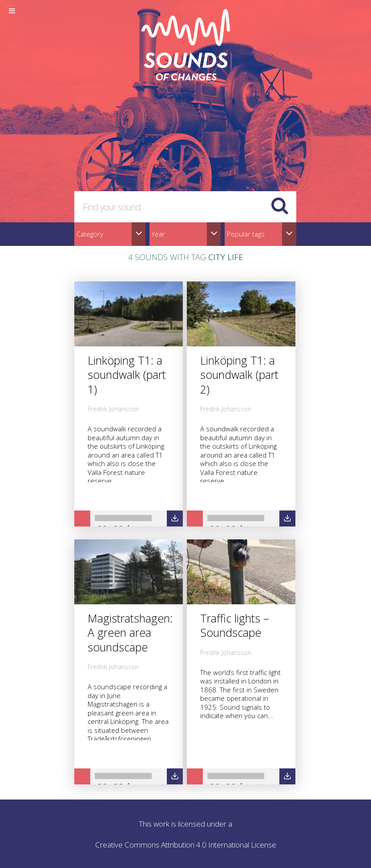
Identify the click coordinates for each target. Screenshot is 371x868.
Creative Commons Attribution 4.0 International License (186, 845)
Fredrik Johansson (113, 409)
